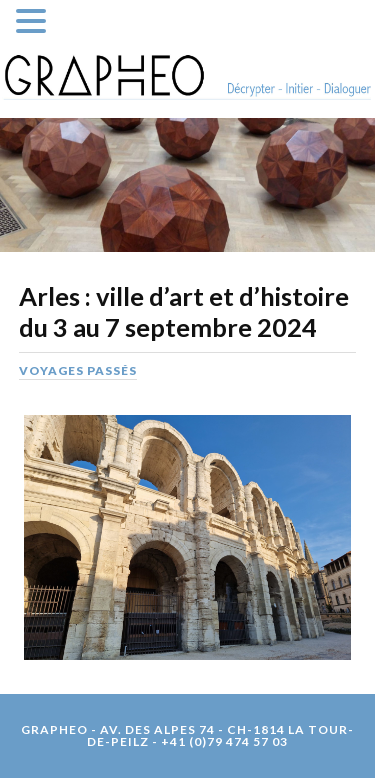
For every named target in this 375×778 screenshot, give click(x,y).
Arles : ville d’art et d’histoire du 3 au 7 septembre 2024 (184, 312)
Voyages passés (78, 370)
